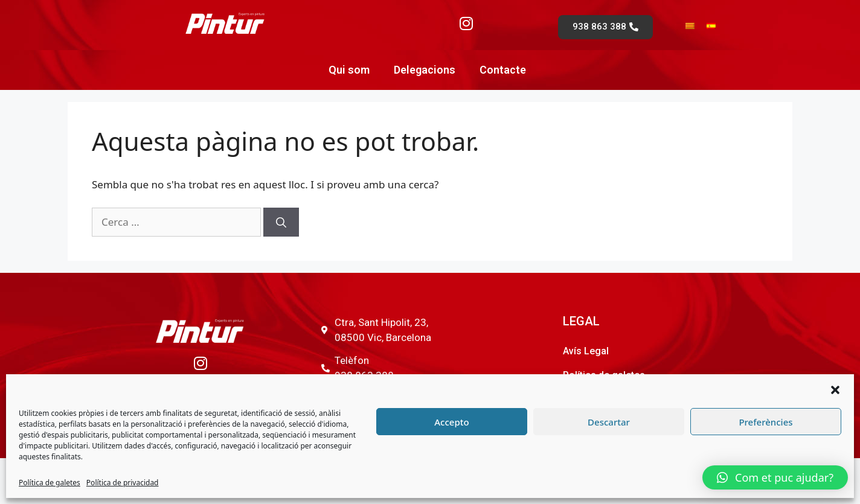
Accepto (451, 422)
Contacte (503, 70)
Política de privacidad (123, 483)
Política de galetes (50, 483)
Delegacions (425, 70)
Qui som (349, 70)
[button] (835, 390)
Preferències (765, 422)
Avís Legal (586, 351)
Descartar (609, 422)
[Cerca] (281, 222)
